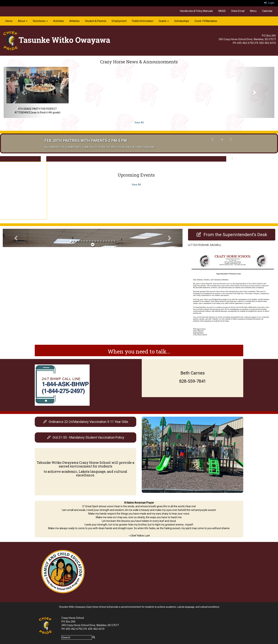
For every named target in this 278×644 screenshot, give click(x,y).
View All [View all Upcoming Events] (136, 185)
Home (9, 21)
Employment (119, 21)
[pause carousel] (222, 140)
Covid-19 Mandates (206, 21)
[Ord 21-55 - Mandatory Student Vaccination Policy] (86, 437)
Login (269, 3)
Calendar (267, 11)
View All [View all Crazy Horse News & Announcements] (139, 123)
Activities (59, 21)
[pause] (93, 245)
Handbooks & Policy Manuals (196, 11)
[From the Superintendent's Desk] (232, 235)
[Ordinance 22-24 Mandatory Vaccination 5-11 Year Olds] (86, 422)
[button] (24, 92)
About (23, 21)
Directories (40, 21)
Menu (253, 11)
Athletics (74, 21)
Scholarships (182, 21)
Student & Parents (96, 21)
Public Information (143, 21)
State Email (238, 11)
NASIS (222, 11)
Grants (164, 21)
